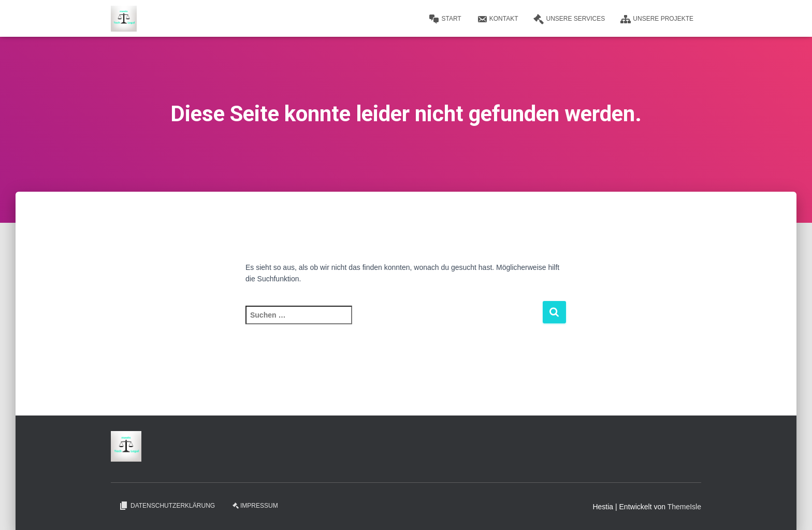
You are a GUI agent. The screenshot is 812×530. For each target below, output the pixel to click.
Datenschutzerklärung (167, 506)
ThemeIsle (684, 507)
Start (445, 19)
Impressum (255, 506)
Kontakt (498, 19)
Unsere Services (569, 19)
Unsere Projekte (657, 19)
